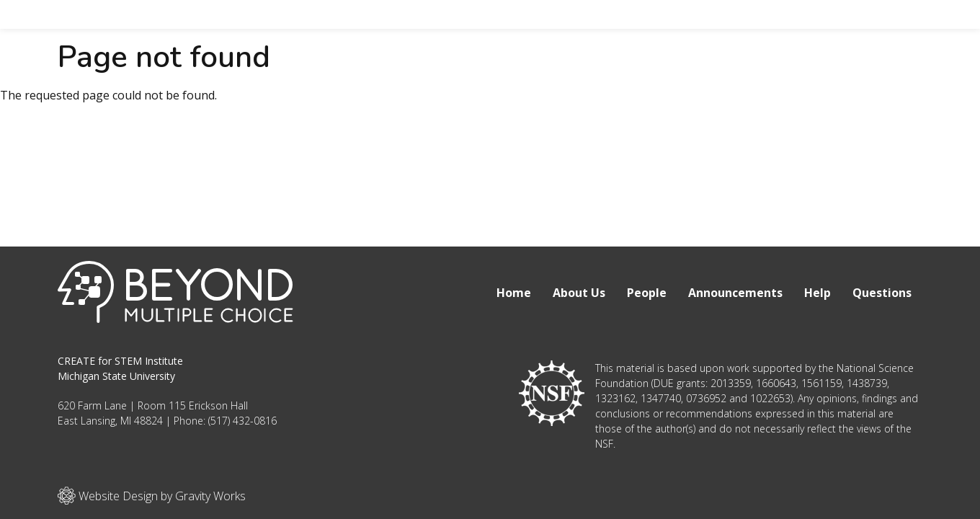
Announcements (735, 293)
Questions (882, 293)
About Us (579, 293)
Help (818, 293)
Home (514, 293)
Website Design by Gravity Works (152, 496)
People (647, 293)
